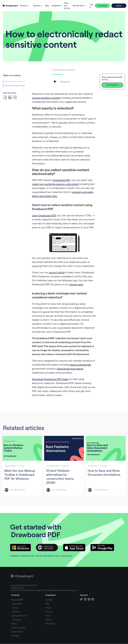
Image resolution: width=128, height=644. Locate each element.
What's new (50, 624)
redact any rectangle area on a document (55, 184)
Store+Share (17, 604)
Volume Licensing (18, 628)
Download (102, 6)
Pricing (14, 624)
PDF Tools (16, 612)
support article (57, 272)
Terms (48, 616)
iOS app (15, 608)
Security (49, 612)
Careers (49, 620)
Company (49, 600)
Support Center (17, 632)
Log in (91, 6)
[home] (10, 6)
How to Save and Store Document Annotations (104, 472)
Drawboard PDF (17, 600)
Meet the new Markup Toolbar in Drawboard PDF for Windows (20, 474)
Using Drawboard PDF (44, 215)
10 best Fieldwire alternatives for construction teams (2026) (60, 476)
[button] (24, 6)
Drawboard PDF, (62, 180)
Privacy (48, 608)
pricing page (76, 284)
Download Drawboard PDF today (50, 379)
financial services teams (70, 369)
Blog (47, 6)
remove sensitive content (46, 98)
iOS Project (17, 620)
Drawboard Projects (19, 616)
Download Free (112, 85)
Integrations (56, 6)
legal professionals (80, 365)
